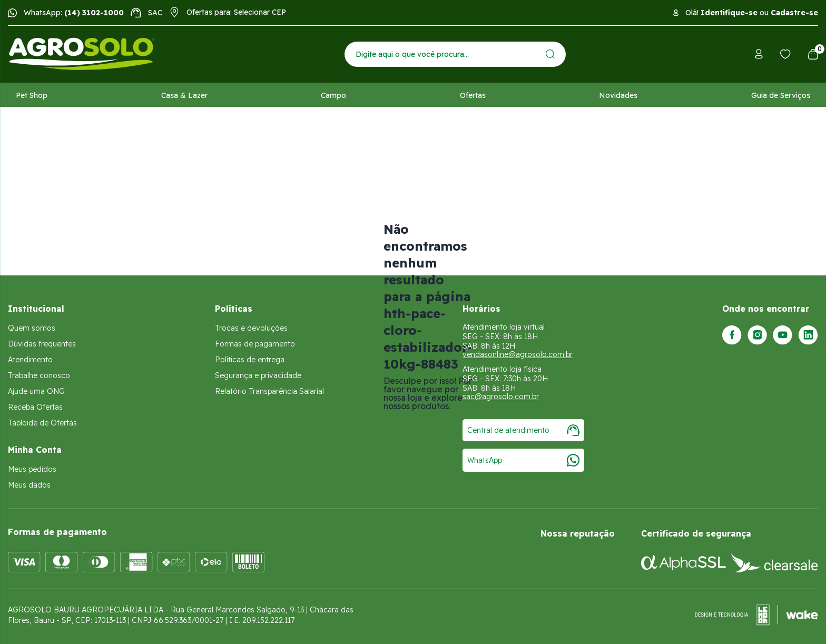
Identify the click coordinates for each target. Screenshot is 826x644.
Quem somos (32, 328)
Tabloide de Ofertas (42, 423)
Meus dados (29, 485)
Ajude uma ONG (36, 391)
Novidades (618, 95)
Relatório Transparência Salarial (269, 391)
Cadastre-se (794, 13)
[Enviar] (550, 54)
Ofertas (473, 95)
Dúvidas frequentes (42, 344)
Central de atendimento (523, 430)
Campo (333, 95)
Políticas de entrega (250, 360)
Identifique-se (729, 13)
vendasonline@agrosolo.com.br (518, 354)
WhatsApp (523, 460)
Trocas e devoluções (251, 328)
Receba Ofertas (35, 407)
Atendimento (30, 360)
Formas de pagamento (255, 344)
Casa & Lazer (184, 95)
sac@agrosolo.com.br (501, 397)
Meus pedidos (32, 469)
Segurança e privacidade (258, 375)
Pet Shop (32, 95)
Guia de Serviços (781, 95)
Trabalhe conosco (39, 375)
